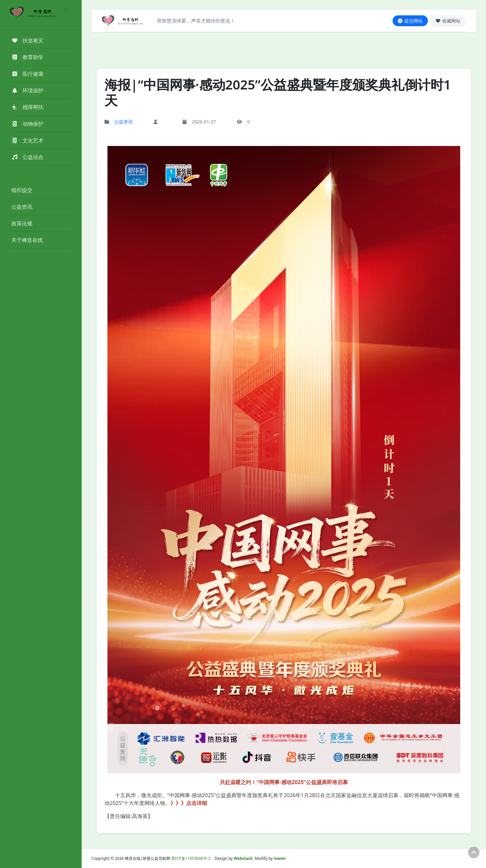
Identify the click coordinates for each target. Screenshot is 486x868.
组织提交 (22, 190)
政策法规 (22, 223)
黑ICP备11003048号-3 (191, 858)
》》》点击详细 (189, 803)
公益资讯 (22, 207)
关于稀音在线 (27, 240)
